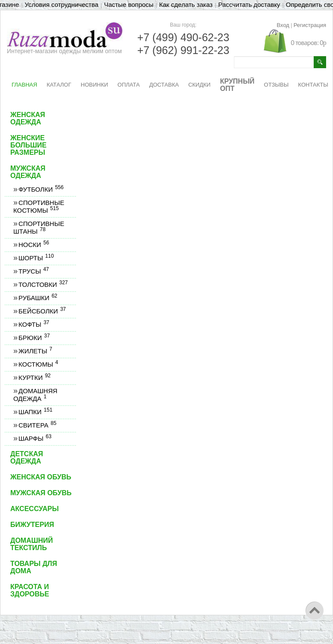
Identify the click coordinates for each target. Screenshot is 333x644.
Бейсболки (42, 311)
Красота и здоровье (30, 590)
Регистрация (310, 25)
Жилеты (35, 351)
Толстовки (43, 284)
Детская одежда (27, 457)
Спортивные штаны (39, 227)
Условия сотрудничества (62, 5)
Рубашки (38, 298)
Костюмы (38, 364)
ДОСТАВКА (164, 85)
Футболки (41, 189)
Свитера (37, 425)
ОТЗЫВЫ (276, 85)
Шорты (36, 258)
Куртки (34, 378)
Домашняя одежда (35, 395)
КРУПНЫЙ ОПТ (237, 85)
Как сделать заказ (186, 5)
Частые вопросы (129, 5)
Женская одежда (28, 118)
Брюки (34, 338)
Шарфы (35, 438)
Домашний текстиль (32, 544)
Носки (33, 245)
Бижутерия (32, 525)
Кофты (34, 324)
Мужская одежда (28, 172)
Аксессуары (35, 509)
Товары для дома (34, 567)
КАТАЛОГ (59, 85)
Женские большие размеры (29, 145)
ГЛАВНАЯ (24, 85)
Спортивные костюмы (39, 206)
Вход (283, 25)
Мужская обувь (41, 493)
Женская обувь (41, 477)
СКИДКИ (200, 85)
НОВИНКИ (94, 85)
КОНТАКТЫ (313, 85)
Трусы (33, 271)
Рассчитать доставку (249, 5)
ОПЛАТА (129, 85)
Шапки (35, 412)
